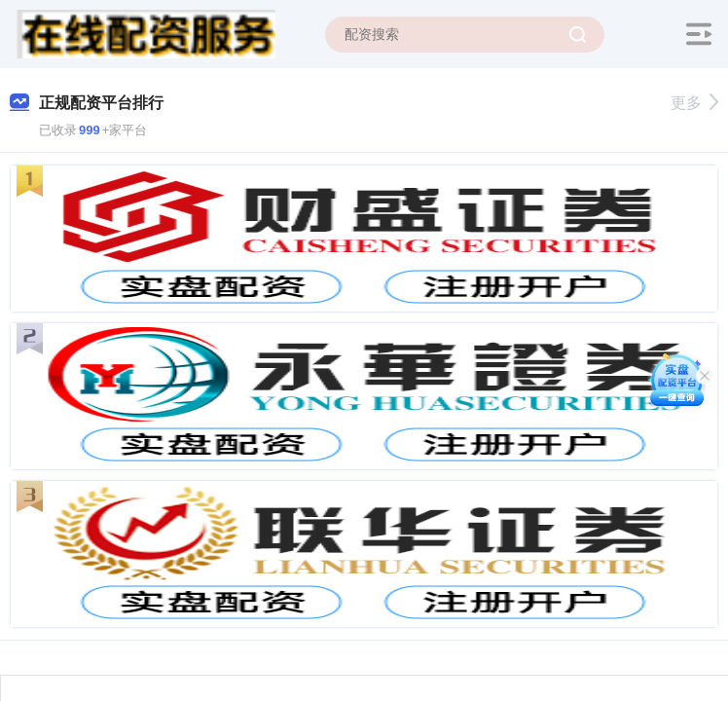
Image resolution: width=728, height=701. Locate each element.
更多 (694, 103)
